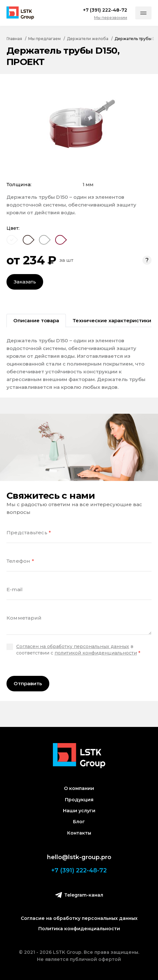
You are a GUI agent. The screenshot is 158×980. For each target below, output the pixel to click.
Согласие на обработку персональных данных (79, 918)
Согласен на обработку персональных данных (73, 646)
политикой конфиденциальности (96, 653)
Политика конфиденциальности (79, 929)
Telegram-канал (79, 895)
